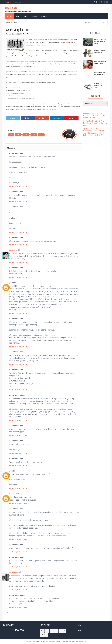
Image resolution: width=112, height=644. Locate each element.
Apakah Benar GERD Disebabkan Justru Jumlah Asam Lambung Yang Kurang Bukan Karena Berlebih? (95, 132)
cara (47, 631)
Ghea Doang (30, 104)
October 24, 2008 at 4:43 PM (18, 187)
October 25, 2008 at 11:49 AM (18, 504)
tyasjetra (12, 494)
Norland (44, 104)
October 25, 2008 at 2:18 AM (18, 453)
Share (28, 118)
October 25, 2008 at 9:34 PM (18, 567)
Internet (44, 16)
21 (26, 34)
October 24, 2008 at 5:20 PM (18, 277)
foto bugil (62, 631)
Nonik (67, 42)
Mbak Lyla (9, 53)
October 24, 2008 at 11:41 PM (18, 435)
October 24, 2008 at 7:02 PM (18, 347)
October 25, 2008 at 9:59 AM (18, 489)
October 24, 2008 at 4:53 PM (18, 232)
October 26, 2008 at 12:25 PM (18, 608)
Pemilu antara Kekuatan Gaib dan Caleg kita (100, 62)
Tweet (13, 118)
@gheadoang (14, 572)
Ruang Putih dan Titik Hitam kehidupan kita (99, 73)
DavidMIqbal (13, 250)
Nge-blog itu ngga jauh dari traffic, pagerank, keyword (100, 41)
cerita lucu (54, 631)
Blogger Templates (62, 642)
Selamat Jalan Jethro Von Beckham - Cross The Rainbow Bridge (95, 123)
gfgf (11, 283)
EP (10, 471)
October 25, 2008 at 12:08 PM (18, 539)
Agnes (24, 104)
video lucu (44, 635)
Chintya (54, 104)
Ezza (39, 104)
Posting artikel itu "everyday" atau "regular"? (98, 85)
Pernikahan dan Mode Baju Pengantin (99, 51)
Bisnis (35, 16)
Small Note (11, 8)
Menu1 (18, 16)
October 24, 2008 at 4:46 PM (18, 202)
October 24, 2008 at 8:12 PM (18, 420)
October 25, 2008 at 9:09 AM (18, 466)
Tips (26, 16)
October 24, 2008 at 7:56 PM (18, 364)
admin (10, 130)
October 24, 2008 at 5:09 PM (18, 262)
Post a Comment (13, 613)
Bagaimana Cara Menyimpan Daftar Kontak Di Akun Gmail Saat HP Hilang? (95, 115)
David (36, 104)
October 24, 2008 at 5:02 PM (18, 245)
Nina (48, 104)
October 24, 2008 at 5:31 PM (18, 313)
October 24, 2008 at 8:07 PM (18, 390)
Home (9, 16)
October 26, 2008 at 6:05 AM (18, 590)
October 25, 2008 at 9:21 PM (18, 552)
